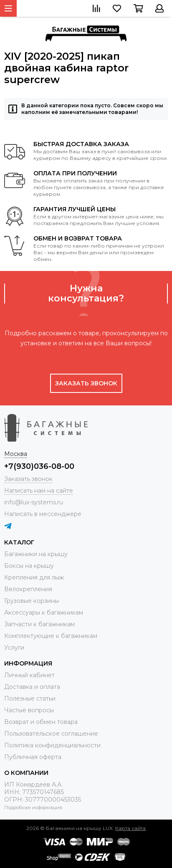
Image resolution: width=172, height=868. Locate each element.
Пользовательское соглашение (51, 734)
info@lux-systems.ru (34, 502)
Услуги (14, 648)
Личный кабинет (29, 675)
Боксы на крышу (29, 566)
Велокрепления (28, 589)
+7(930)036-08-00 (39, 466)
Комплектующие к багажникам (51, 636)
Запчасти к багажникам (39, 624)
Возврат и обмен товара (41, 722)
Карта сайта (130, 828)
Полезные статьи (30, 698)
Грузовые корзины (32, 601)
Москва (16, 454)
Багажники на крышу (36, 554)
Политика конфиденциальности (52, 745)
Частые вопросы (29, 710)
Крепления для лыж (34, 577)
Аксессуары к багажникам (44, 612)
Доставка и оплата (32, 687)
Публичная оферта (33, 757)
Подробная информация (33, 807)
